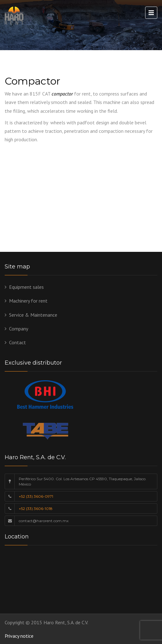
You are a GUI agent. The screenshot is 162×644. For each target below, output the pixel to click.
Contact (18, 342)
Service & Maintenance (33, 315)
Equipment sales (26, 287)
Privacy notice (19, 636)
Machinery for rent (28, 301)
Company (19, 329)
